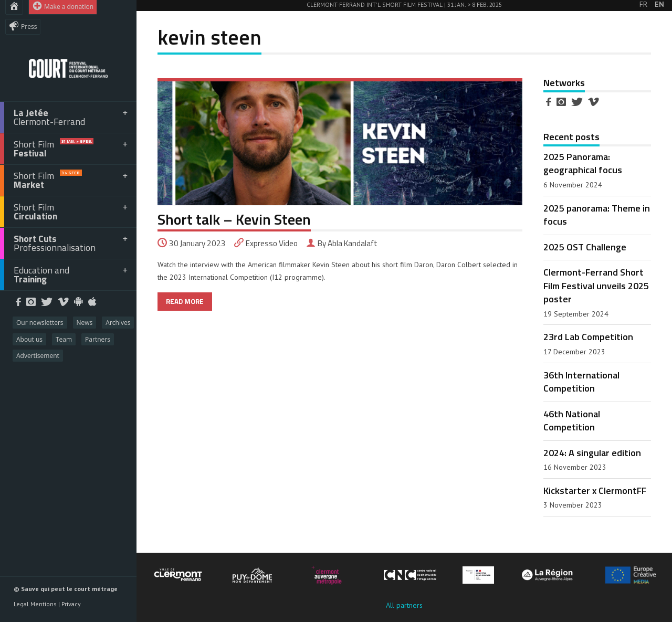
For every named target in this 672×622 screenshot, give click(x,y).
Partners (98, 339)
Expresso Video (272, 243)
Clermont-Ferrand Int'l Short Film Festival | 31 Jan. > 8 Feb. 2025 (404, 4)
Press (23, 26)
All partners (404, 605)
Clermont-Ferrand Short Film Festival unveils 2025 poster (596, 285)
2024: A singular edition (592, 452)
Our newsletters (40, 323)
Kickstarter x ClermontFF (595, 490)
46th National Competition (572, 420)
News (85, 323)
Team (64, 339)
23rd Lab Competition (588, 336)
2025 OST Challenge (585, 247)
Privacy (71, 604)
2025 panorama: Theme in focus (597, 214)
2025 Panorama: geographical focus (583, 163)
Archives (118, 323)
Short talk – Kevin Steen (234, 219)
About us (29, 339)
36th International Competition (581, 381)
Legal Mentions (35, 604)
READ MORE (185, 301)
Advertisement (38, 356)
